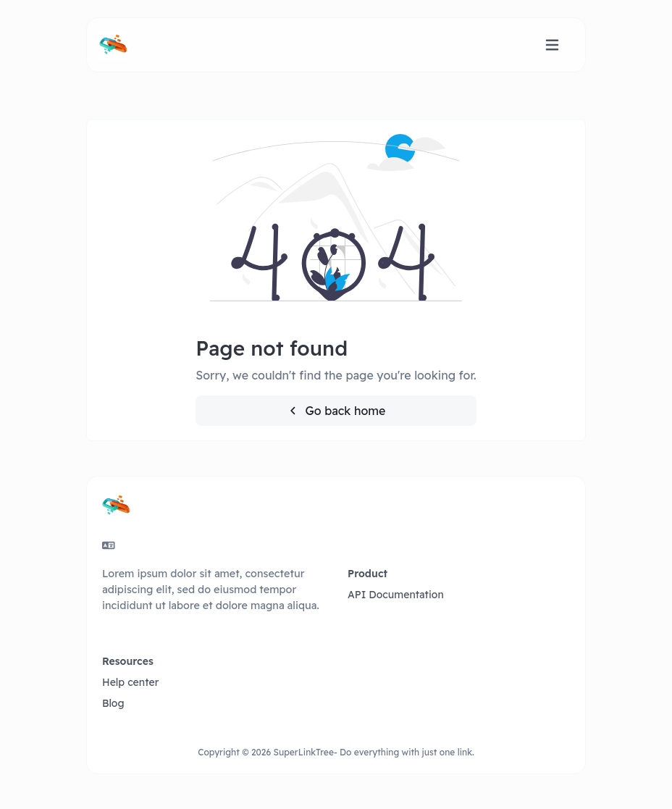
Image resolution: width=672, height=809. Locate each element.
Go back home (336, 411)
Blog (113, 703)
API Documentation (396, 595)
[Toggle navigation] (552, 45)
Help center (130, 682)
